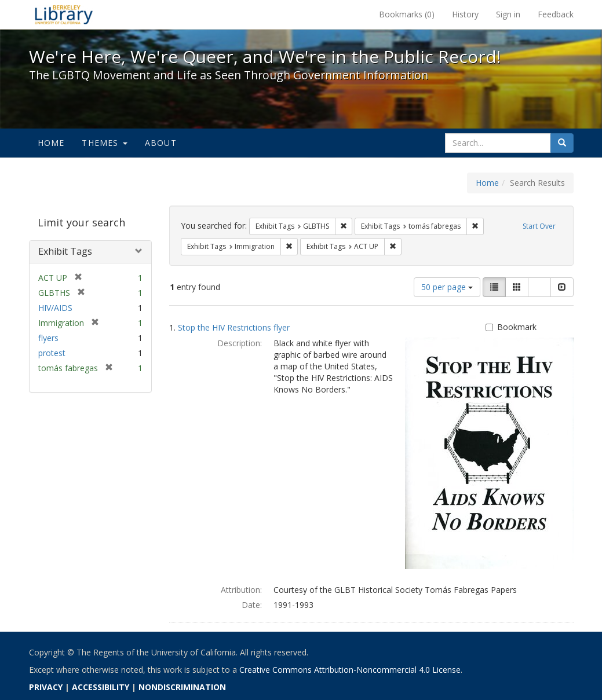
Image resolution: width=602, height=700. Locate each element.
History (465, 14)
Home (51, 143)
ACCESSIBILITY (101, 687)
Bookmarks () (407, 14)
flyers (48, 338)
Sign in (508, 14)
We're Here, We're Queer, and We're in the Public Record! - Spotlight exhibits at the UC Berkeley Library (64, 14)
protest (52, 353)
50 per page (447, 287)
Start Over (539, 226)
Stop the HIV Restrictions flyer (234, 327)
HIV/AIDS (55, 308)
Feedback (556, 14)
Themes (104, 143)
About (161, 143)
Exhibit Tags (65, 251)
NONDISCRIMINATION (182, 687)
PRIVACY (46, 687)
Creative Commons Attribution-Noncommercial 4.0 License (350, 670)
